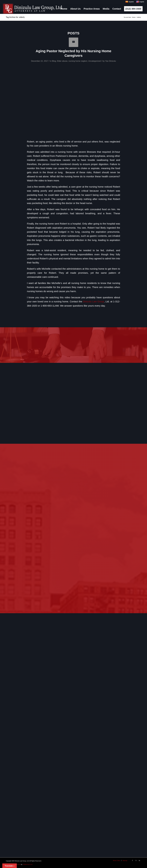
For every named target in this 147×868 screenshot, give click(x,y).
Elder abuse (62, 61)
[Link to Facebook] (132, 860)
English (140, 2)
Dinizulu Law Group (93, 301)
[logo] (32, 9)
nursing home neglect (78, 61)
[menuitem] (64, 9)
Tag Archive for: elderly (15, 17)
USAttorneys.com (28, 864)
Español (130, 2)
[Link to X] (136, 860)
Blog (54, 61)
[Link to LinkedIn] (139, 860)
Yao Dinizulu (111, 61)
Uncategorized (95, 61)
